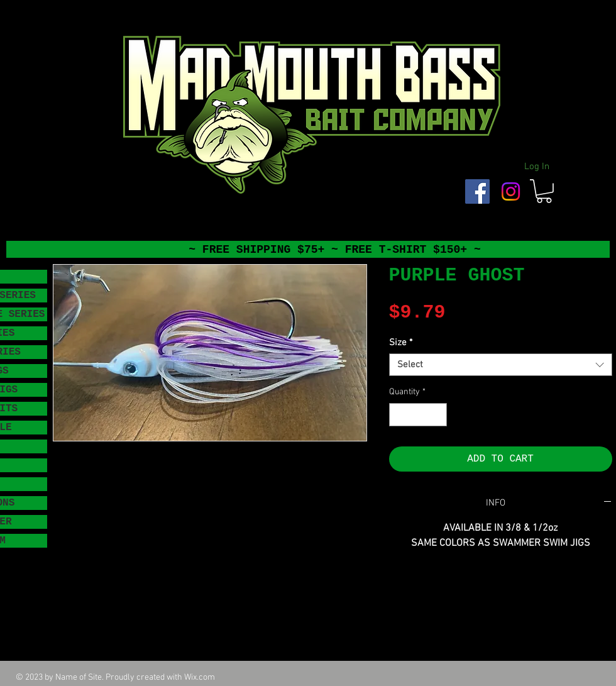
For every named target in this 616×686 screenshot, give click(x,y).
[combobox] (501, 365)
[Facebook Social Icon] (477, 191)
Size (401, 343)
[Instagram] (511, 191)
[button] (544, 191)
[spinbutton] (418, 415)
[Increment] (437, 415)
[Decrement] (399, 415)
